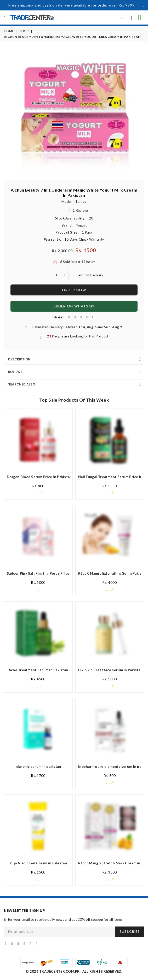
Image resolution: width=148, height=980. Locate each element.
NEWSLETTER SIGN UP (24, 911)
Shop (24, 31)
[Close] (144, 5)
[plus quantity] (65, 275)
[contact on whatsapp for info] (140, 17)
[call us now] (131, 17)
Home (9, 31)
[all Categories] (5, 18)
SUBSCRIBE (130, 932)
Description (19, 359)
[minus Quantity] (49, 275)
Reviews (15, 372)
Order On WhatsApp (74, 306)
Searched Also (22, 384)
